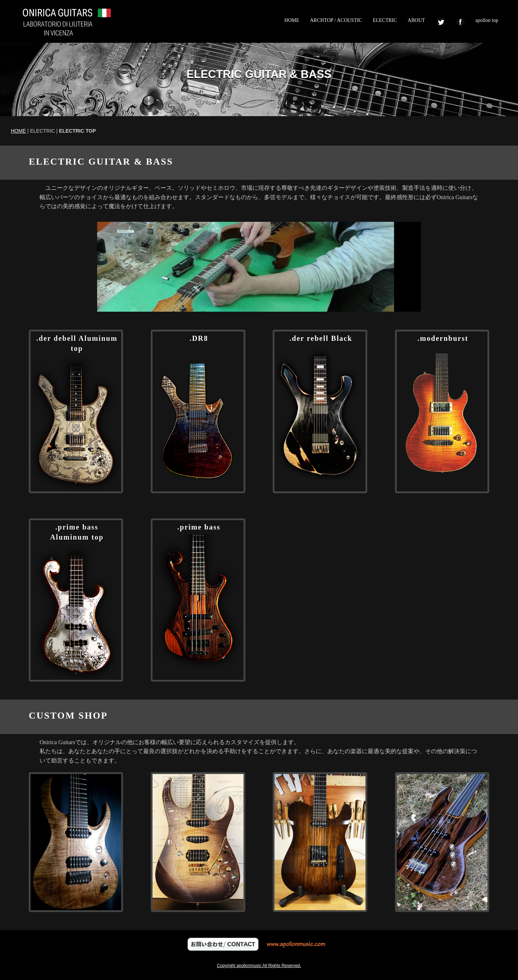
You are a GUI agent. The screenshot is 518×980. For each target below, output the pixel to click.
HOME (292, 20)
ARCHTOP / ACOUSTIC (336, 20)
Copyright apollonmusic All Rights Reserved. (259, 966)
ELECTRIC (385, 20)
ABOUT (416, 20)
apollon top (487, 20)
